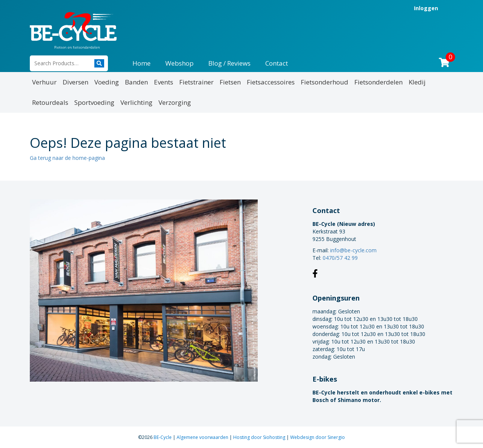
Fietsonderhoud (325, 82)
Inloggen (426, 8)
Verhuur (44, 82)
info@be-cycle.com (353, 250)
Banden (136, 82)
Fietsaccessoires (271, 82)
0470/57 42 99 (340, 258)
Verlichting (136, 102)
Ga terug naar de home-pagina (67, 158)
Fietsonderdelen (378, 82)
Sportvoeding (94, 102)
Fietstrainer (196, 82)
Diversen (75, 82)
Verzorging (175, 102)
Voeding (107, 82)
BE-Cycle (163, 437)
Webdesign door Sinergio (318, 437)
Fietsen (230, 82)
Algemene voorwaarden (203, 437)
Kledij (417, 82)
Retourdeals (50, 102)
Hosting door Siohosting (260, 437)
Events (164, 82)
